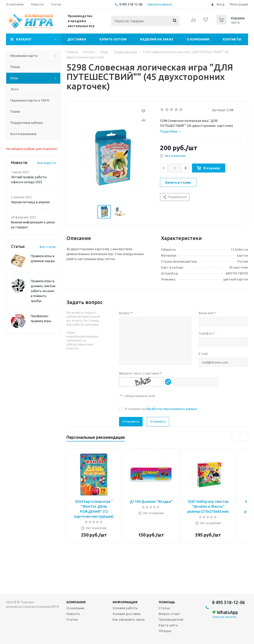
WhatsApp (225, 612)
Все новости (47, 163)
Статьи (72, 619)
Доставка (77, 39)
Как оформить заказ (129, 619)
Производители (171, 619)
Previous (236, 438)
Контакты (232, 39)
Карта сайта (168, 625)
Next (244, 438)
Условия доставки (127, 614)
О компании (198, 39)
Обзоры (165, 631)
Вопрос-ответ (170, 614)
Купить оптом (113, 39)
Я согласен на (161, 409)
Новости (73, 614)
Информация (125, 602)
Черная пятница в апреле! (30, 202)
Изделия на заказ (157, 39)
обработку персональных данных (172, 409)
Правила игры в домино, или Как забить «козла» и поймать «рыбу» (43, 291)
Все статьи (48, 247)
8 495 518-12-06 (131, 4)
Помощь (167, 602)
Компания (76, 602)
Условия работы (125, 608)
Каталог (24, 39)
